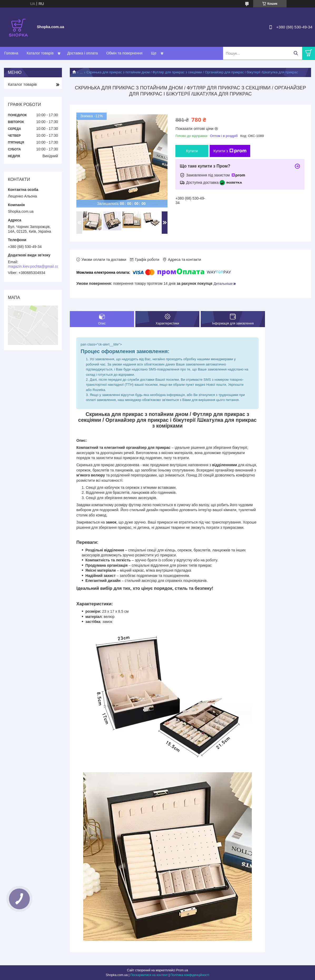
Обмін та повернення (125, 53)
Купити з (230, 151)
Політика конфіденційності (190, 975)
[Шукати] (296, 53)
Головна (11, 53)
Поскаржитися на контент (149, 975)
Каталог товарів (40, 53)
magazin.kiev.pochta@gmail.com (35, 266)
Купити (192, 151)
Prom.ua (182, 970)
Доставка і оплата (82, 53)
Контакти (159, 53)
